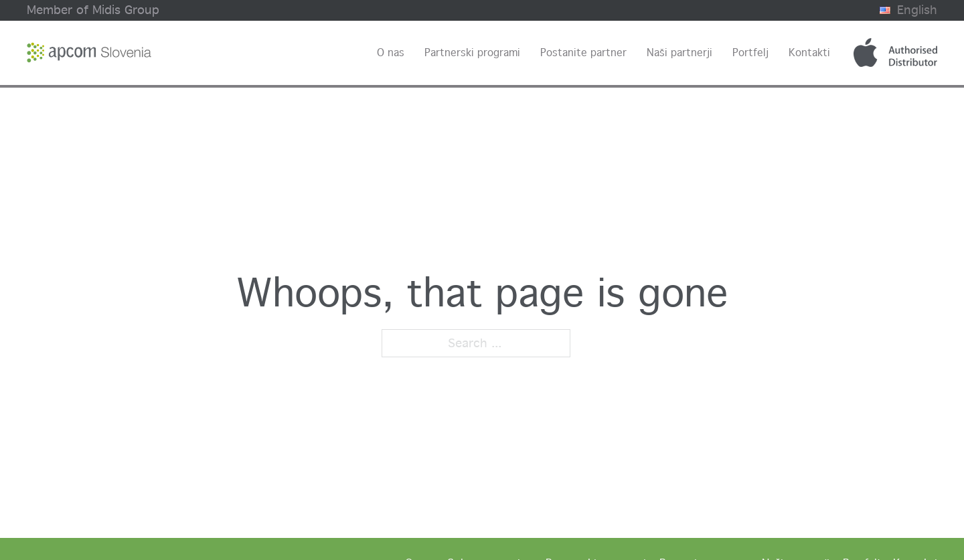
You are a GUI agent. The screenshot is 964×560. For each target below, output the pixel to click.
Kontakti (809, 53)
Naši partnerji (679, 53)
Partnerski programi (472, 53)
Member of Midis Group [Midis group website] (93, 10)
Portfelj (750, 53)
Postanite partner (583, 53)
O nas (391, 53)
